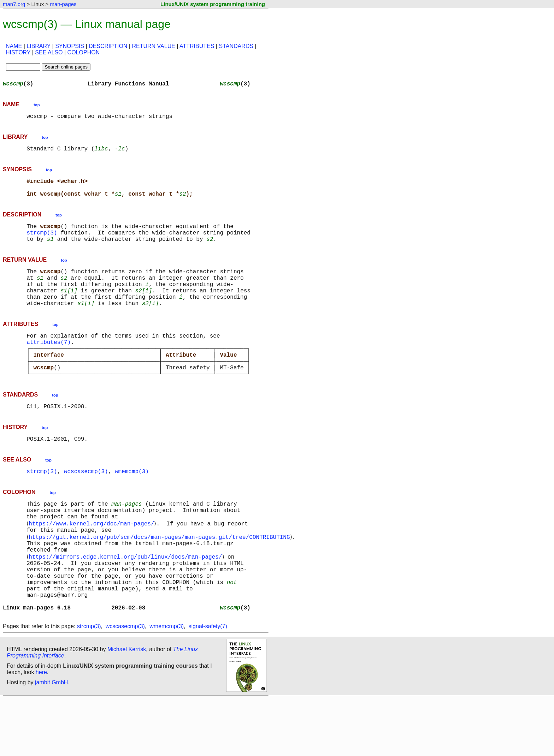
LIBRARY (39, 46)
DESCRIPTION (108, 46)
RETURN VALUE (153, 46)
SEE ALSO (49, 52)
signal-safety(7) (208, 683)
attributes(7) (49, 366)
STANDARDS (236, 46)
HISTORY (18, 52)
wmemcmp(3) (132, 506)
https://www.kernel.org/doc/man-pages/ (93, 564)
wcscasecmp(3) (86, 506)
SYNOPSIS (70, 46)
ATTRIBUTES (197, 46)
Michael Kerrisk (127, 706)
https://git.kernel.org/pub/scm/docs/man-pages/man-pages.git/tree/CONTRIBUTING (161, 579)
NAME (14, 46)
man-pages (63, 4)
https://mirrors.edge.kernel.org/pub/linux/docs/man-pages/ (127, 602)
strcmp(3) (42, 244)
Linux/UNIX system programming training (213, 4)
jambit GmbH (51, 740)
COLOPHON (84, 52)
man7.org (14, 4)
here (41, 729)
